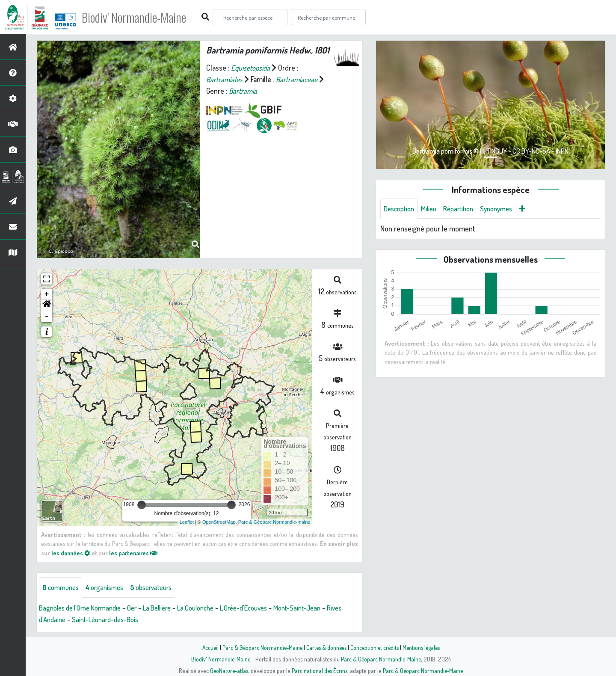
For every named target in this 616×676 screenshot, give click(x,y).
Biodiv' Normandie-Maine (141, 17)
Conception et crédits (375, 647)
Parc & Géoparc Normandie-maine (274, 522)
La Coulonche (212, 608)
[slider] (142, 505)
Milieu (433, 209)
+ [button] (47, 294)
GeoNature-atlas (227, 670)
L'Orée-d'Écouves (265, 608)
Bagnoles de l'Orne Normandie (85, 608)
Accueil (206, 647)
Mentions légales (424, 647)
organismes (110, 587)
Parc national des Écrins (320, 670)
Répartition (465, 209)
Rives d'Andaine (62, 620)
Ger (142, 608)
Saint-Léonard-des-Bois (129, 620)
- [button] (47, 317)
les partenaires (136, 553)
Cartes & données (325, 647)
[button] (47, 305)
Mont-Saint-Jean (324, 608)
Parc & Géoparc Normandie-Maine (259, 647)
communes (62, 587)
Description (401, 209)
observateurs (161, 587)
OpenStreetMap (219, 522)
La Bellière (169, 608)
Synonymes (507, 209)
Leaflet (187, 522)
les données (71, 553)
